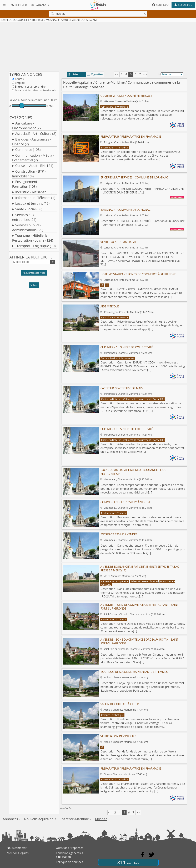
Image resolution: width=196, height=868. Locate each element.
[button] (34, 274)
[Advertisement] (98, 46)
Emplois (20, 83)
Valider (34, 285)
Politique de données (69, 862)
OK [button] (53, 262)
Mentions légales (18, 853)
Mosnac (101, 819)
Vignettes (95, 74)
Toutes (19, 79)
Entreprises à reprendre (30, 87)
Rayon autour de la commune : (29, 100)
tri (159, 74)
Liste (73, 74)
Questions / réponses (70, 848)
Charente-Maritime (110, 82)
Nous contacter (17, 848)
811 (128, 862)
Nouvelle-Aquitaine (78, 82)
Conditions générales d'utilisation (69, 855)
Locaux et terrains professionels (35, 90)
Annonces (10, 819)
